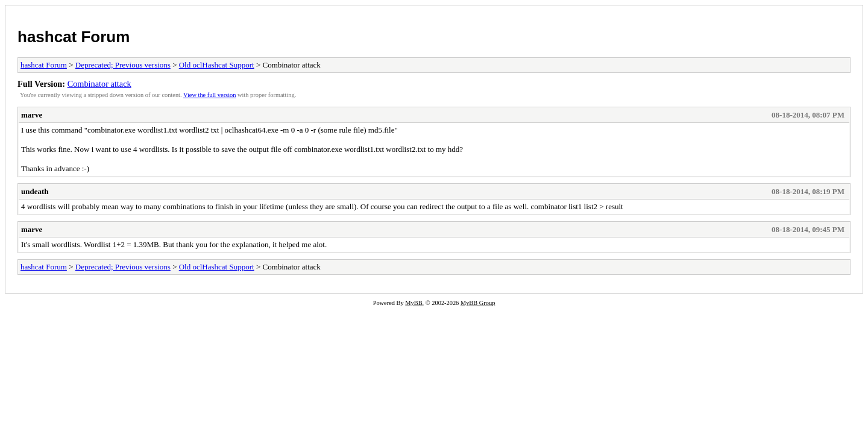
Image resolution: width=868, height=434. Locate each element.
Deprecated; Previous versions (123, 65)
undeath (35, 191)
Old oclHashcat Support (217, 65)
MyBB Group (478, 303)
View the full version (209, 95)
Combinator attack (99, 84)
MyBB (414, 303)
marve (32, 115)
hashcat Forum (74, 37)
